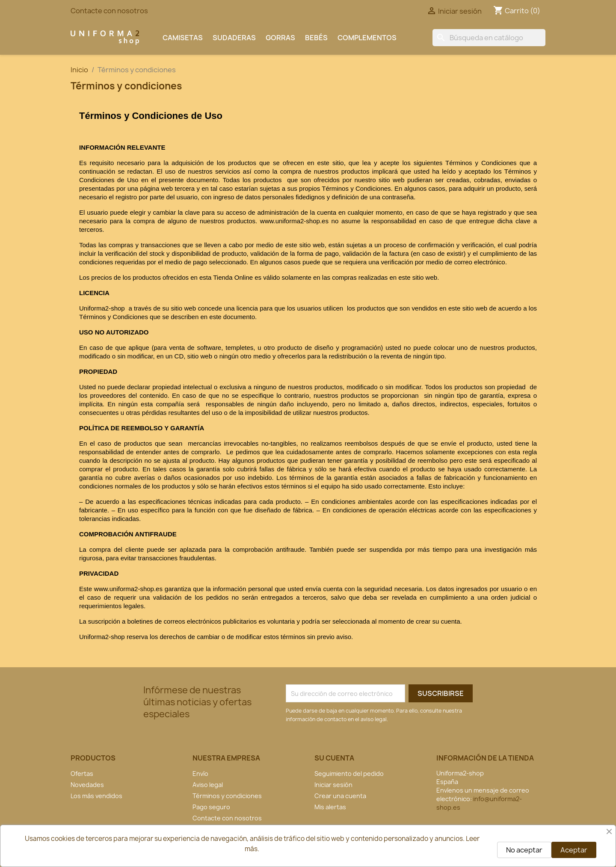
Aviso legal (208, 785)
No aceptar (524, 850)
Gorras (280, 38)
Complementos (367, 38)
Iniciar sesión (333, 785)
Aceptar (574, 850)
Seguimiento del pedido (349, 774)
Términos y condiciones (227, 796)
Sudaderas (234, 38)
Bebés (316, 38)
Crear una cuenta (340, 796)
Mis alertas (330, 807)
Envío (200, 774)
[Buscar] (489, 38)
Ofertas (82, 774)
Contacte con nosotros (109, 11)
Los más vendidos (96, 796)
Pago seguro (211, 807)
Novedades (87, 785)
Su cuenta (334, 758)
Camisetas (183, 38)
